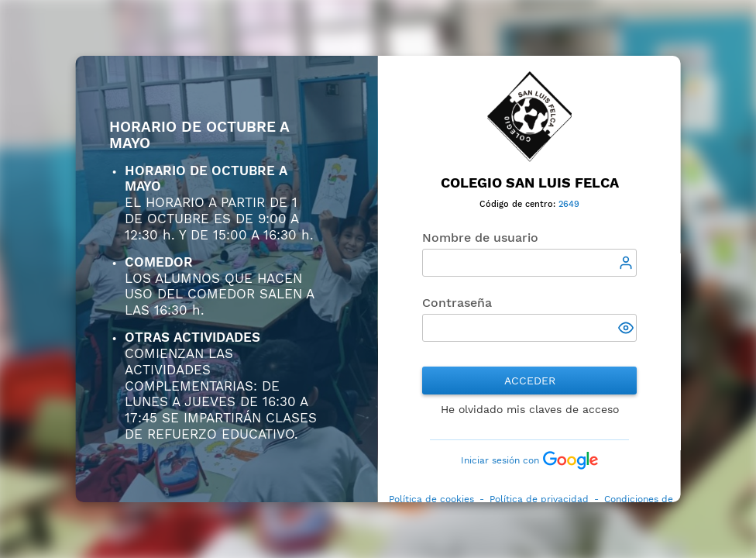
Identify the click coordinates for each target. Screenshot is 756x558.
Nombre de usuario (480, 238)
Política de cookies (431, 499)
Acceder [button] (529, 381)
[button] (627, 329)
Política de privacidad (538, 499)
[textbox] (529, 263)
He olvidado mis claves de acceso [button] (529, 409)
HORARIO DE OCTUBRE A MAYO (199, 136)
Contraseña (457, 303)
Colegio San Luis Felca (529, 183)
